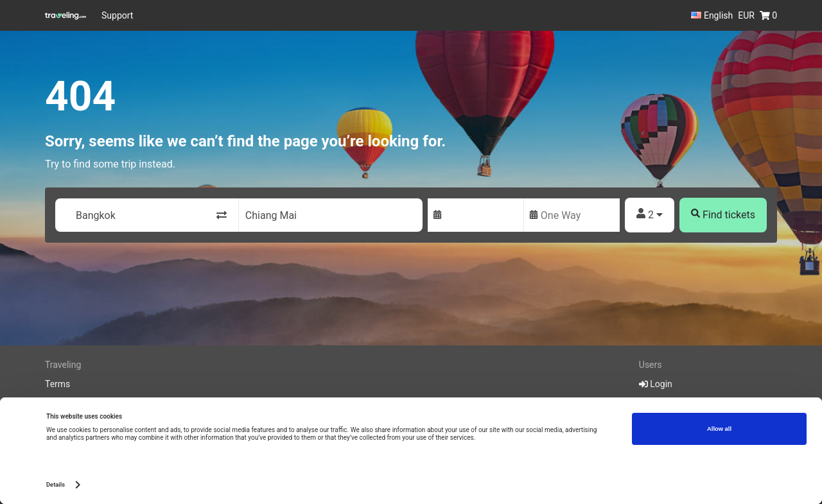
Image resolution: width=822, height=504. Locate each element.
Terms (57, 384)
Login (656, 384)
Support (117, 15)
